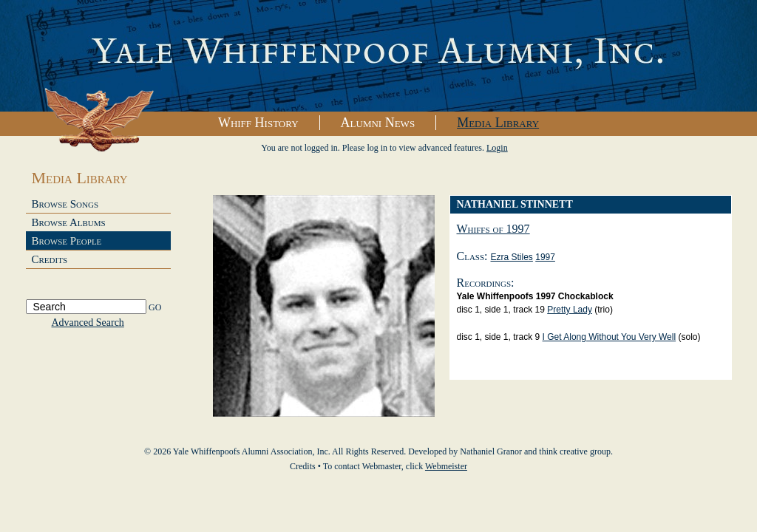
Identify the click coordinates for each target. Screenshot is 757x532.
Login (497, 148)
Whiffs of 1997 (493, 229)
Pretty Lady (570, 310)
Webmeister (446, 466)
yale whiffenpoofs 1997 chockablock (535, 296)
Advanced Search (88, 323)
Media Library (498, 123)
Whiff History (258, 123)
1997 (545, 257)
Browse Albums (69, 222)
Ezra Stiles (512, 257)
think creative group (575, 451)
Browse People (67, 241)
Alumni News (378, 123)
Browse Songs (65, 204)
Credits (50, 259)
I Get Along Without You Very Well (610, 337)
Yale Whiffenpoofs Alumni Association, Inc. (378, 56)
